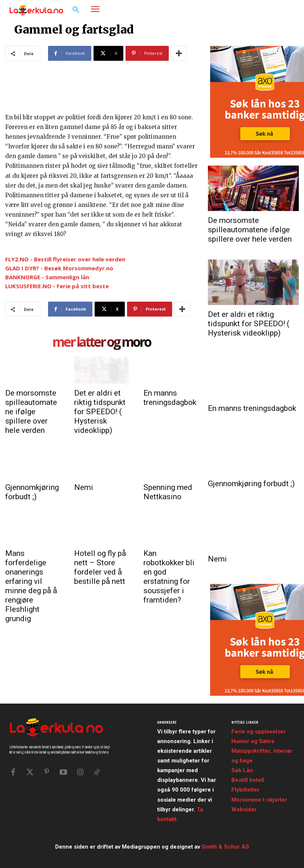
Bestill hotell (248, 780)
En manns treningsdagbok (170, 398)
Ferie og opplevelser (259, 732)
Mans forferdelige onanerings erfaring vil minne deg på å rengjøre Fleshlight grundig (31, 586)
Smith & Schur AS (225, 847)
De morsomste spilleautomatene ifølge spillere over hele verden (31, 412)
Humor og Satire (253, 741)
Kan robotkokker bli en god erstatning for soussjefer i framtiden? (169, 577)
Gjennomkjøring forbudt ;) (32, 492)
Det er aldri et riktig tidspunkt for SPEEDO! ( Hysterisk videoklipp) (100, 412)
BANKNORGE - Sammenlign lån (47, 277)
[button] (76, 10)
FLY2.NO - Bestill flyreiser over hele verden (65, 259)
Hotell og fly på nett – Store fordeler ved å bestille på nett (100, 567)
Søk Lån (242, 770)
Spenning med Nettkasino (168, 492)
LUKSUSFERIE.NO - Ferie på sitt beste (57, 286)
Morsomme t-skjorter (259, 800)
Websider (244, 809)
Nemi (84, 487)
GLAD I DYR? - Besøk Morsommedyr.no (59, 268)
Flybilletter (246, 790)
